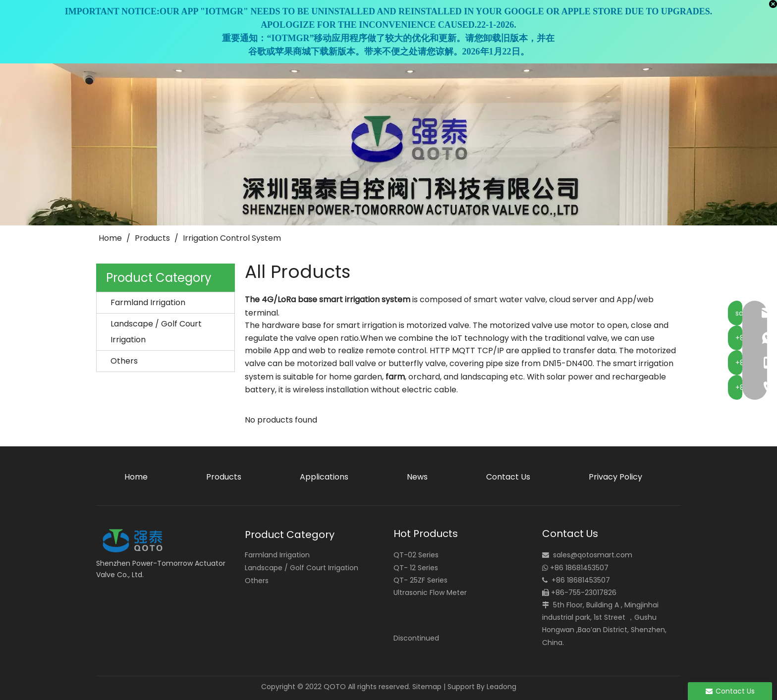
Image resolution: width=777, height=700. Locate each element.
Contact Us (508, 477)
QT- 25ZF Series (420, 580)
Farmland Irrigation (148, 302)
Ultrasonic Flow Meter (430, 592)
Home (136, 477)
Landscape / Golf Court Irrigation (156, 332)
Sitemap (427, 687)
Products (224, 477)
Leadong (501, 687)
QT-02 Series (416, 555)
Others (124, 361)
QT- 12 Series (416, 568)
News (417, 477)
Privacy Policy (615, 477)
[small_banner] (388, 144)
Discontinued (416, 638)
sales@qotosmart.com (593, 555)
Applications (324, 477)
